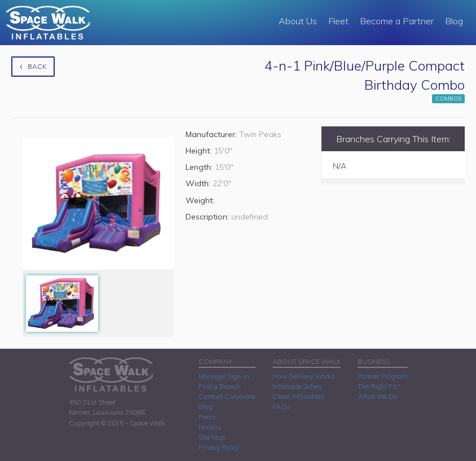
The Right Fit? (378, 386)
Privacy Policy (219, 447)
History (210, 427)
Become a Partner (397, 21)
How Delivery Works (304, 376)
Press (207, 417)
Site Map (212, 437)
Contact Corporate (227, 396)
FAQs (281, 407)
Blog (454, 21)
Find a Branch (220, 386)
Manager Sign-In (224, 376)
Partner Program (383, 376)
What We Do (378, 396)
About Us (298, 21)
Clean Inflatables (299, 396)
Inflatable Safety (297, 386)
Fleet (338, 21)
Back (33, 66)
